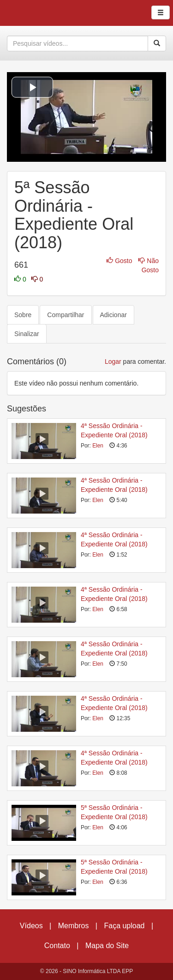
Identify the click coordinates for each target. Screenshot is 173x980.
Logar (113, 361)
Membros (74, 926)
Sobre (23, 315)
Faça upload (124, 926)
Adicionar (113, 315)
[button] (32, 87)
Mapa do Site (107, 946)
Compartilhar (66, 315)
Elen (98, 446)
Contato (57, 946)
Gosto (120, 261)
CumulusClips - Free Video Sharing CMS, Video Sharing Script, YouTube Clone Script (39, 13)
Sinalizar (27, 334)
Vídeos (31, 926)
